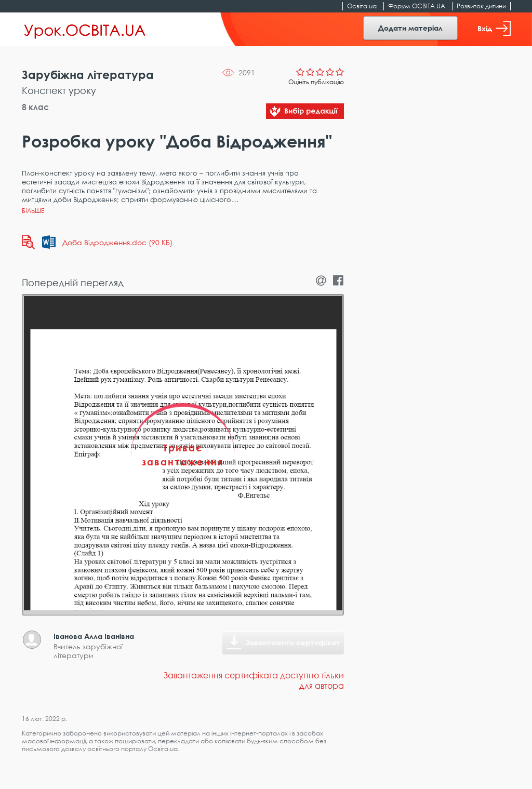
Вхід (494, 28)
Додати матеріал (410, 28)
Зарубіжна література (88, 75)
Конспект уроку (59, 90)
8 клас (35, 107)
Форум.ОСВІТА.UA (417, 6)
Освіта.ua (362, 6)
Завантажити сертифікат (293, 642)
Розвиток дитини (481, 6)
